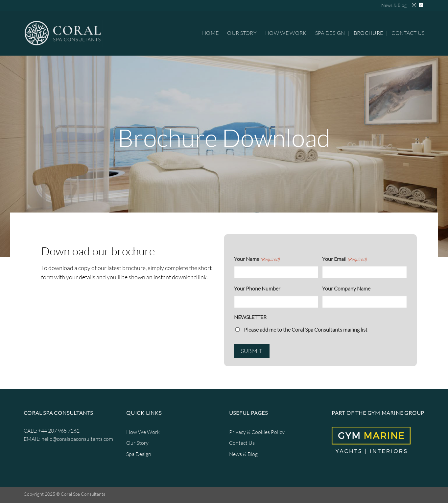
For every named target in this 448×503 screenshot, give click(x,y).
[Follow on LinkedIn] (421, 5)
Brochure (368, 33)
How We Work (286, 33)
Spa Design (330, 33)
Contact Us (408, 33)
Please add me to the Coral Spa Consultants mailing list (306, 330)
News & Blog (394, 5)
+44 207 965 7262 (59, 431)
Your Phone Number (257, 289)
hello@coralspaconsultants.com (77, 439)
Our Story (242, 33)
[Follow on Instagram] (414, 5)
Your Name (257, 259)
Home (210, 33)
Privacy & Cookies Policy (257, 432)
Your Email (344, 259)
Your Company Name (346, 289)
